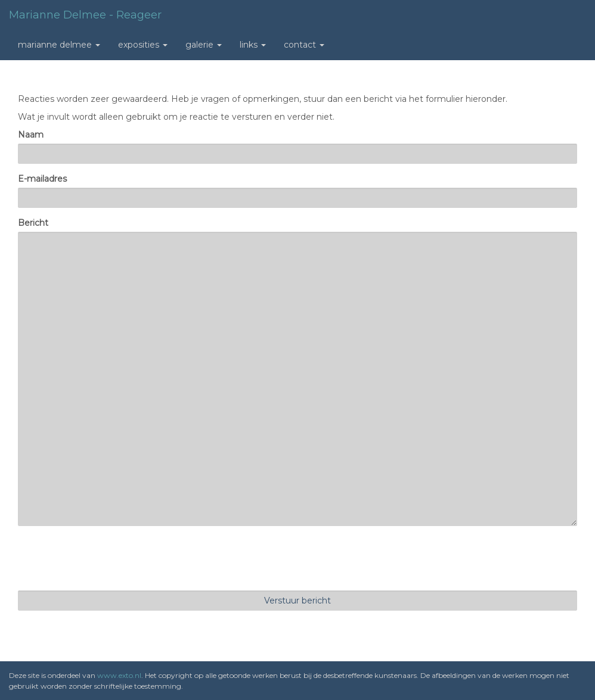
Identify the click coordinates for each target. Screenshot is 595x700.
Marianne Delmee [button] (59, 45)
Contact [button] (304, 45)
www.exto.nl (119, 675)
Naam (31, 135)
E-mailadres (42, 179)
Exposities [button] (143, 45)
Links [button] (253, 45)
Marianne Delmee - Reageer (85, 15)
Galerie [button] (204, 45)
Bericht (33, 223)
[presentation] (109, 558)
